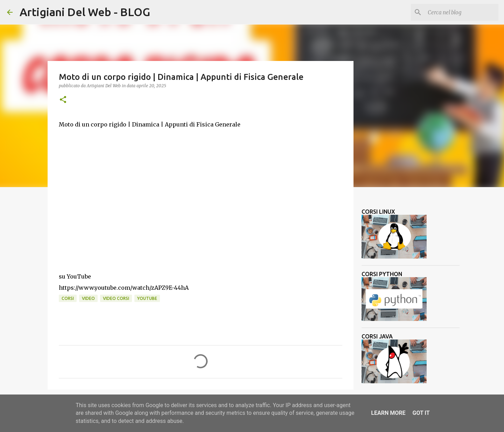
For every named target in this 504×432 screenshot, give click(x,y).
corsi (68, 298)
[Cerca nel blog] (462, 12)
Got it (421, 413)
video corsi (116, 298)
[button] (63, 100)
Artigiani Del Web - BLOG (85, 12)
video (88, 298)
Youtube (147, 298)
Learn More (388, 413)
